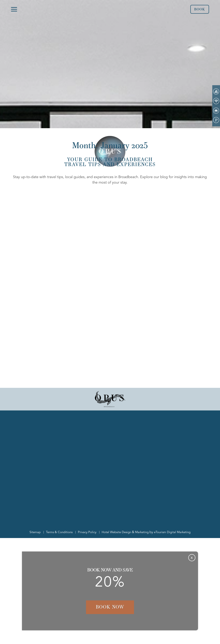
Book (199, 9)
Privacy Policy (85, 532)
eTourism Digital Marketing (176, 532)
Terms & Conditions (56, 532)
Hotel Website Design (116, 532)
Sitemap (31, 532)
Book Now (110, 607)
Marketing (144, 532)
